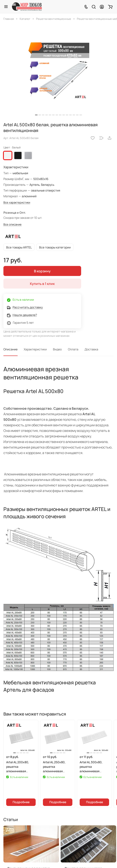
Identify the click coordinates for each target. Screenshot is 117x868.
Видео (57, 349)
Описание (10, 349)
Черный (18, 155)
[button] (36, 115)
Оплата (73, 349)
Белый (8, 155)
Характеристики (35, 349)
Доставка (91, 349)
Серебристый (28, 155)
